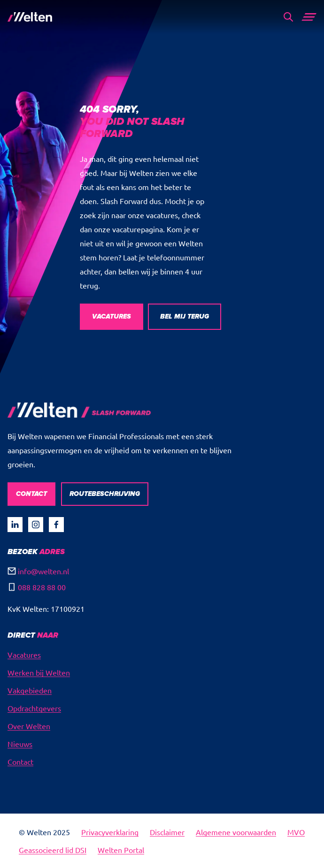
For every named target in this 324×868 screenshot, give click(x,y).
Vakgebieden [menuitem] (30, 690)
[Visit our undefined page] (15, 525)
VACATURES (112, 316)
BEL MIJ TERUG (185, 316)
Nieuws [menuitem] (20, 744)
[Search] (288, 17)
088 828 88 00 (42, 587)
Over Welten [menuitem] (29, 726)
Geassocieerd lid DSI (53, 850)
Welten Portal (121, 850)
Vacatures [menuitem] (24, 655)
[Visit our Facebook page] (56, 525)
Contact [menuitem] (20, 761)
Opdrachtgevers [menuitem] (34, 708)
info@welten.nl (43, 571)
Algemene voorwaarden (236, 832)
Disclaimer (167, 832)
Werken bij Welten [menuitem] (39, 672)
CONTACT (31, 494)
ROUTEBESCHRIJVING (105, 494)
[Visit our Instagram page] (36, 525)
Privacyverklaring (110, 832)
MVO (296, 832)
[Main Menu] (309, 17)
